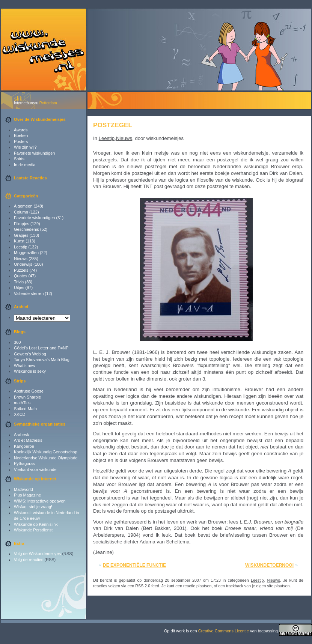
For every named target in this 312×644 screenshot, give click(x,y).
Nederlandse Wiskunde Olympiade (46, 458)
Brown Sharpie (27, 397)
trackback (235, 586)
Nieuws (21, 259)
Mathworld (23, 489)
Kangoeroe (24, 446)
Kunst (19, 241)
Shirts (19, 159)
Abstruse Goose (29, 391)
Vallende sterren (29, 293)
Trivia (19, 282)
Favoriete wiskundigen (34, 153)
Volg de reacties (29, 560)
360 (17, 342)
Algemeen (23, 206)
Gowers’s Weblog (30, 354)
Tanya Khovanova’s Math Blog (42, 360)
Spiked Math (25, 409)
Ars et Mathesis (28, 440)
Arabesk (21, 435)
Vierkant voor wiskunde (35, 469)
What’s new (25, 366)
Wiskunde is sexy (30, 371)
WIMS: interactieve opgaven (40, 501)
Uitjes (19, 287)
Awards (21, 130)
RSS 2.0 (143, 586)
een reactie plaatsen (193, 586)
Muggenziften (26, 253)
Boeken (21, 135)
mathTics (22, 403)
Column (21, 212)
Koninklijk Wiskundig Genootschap (46, 452)
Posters (21, 141)
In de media (25, 165)
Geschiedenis (26, 229)
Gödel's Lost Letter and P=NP (41, 348)
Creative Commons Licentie (224, 631)
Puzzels (21, 270)
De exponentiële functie (134, 565)
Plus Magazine (27, 495)
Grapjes (21, 235)
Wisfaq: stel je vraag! (33, 507)
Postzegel (113, 125)
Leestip (20, 247)
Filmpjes (22, 224)
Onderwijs (23, 264)
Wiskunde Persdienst (33, 530)
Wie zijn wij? (25, 147)
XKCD (20, 414)
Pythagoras (24, 463)
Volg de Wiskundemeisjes (37, 554)
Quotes (20, 276)
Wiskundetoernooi (269, 565)
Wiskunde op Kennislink (36, 524)
